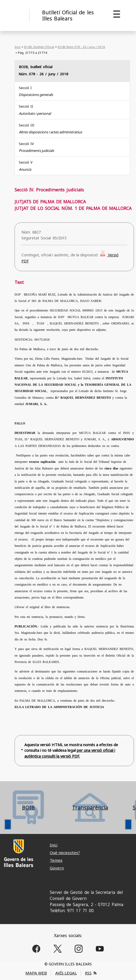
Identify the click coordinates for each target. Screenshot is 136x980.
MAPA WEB (36, 973)
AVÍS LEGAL (66, 973)
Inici (18, 47)
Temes (56, 860)
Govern (57, 868)
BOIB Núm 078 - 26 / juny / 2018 (81, 47)
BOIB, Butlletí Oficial (39, 47)
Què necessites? (65, 852)
